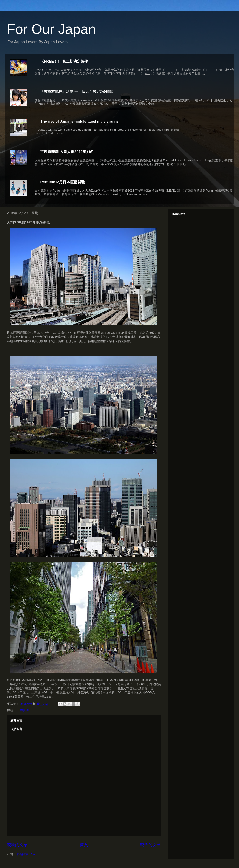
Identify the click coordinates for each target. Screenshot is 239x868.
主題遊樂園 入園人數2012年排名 (67, 152)
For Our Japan (51, 29)
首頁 (84, 845)
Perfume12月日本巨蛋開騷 (63, 182)
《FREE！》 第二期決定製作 (64, 61)
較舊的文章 (151, 845)
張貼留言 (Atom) (28, 854)
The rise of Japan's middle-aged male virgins (79, 121)
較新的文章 (17, 845)
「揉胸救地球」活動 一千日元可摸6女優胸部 (77, 92)
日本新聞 (23, 710)
